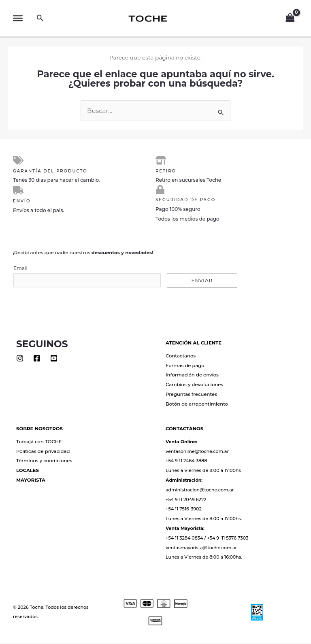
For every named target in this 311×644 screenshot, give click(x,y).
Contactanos (181, 357)
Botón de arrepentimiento (197, 405)
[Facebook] (37, 359)
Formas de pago (185, 366)
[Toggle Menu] (18, 18)
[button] (40, 18)
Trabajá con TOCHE (39, 442)
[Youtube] (54, 359)
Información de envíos (192, 376)
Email (87, 277)
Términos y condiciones (44, 462)
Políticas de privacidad (43, 452)
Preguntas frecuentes (191, 395)
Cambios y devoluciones (194, 386)
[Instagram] (20, 359)
